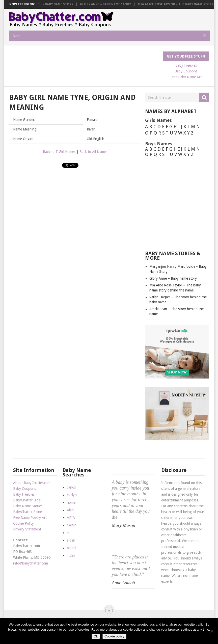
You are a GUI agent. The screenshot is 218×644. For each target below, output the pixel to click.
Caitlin (72, 525)
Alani (71, 510)
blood (71, 548)
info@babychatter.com (31, 563)
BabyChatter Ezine (28, 512)
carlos (71, 487)
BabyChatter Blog (27, 500)
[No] (212, 631)
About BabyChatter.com (32, 483)
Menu (17, 36)
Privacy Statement (27, 529)
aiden (71, 540)
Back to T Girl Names (59, 152)
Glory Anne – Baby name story (108, 4)
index (71, 555)
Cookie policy (114, 636)
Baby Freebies (24, 494)
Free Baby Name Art (186, 77)
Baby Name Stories (28, 506)
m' (69, 533)
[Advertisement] (101, 63)
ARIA (71, 518)
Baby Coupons (24, 489)
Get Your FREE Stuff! (186, 56)
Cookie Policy (23, 523)
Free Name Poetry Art (30, 518)
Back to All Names (93, 152)
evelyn (72, 495)
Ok (96, 636)
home (71, 502)
